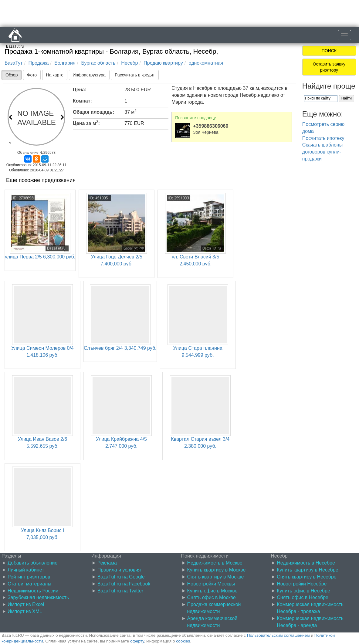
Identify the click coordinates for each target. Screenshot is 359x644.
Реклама (107, 563)
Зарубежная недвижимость (38, 597)
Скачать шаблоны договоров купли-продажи (322, 152)
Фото (32, 75)
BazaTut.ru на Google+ (122, 577)
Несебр (129, 63)
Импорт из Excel (26, 604)
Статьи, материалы (29, 584)
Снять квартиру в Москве (216, 577)
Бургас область (98, 63)
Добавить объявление (32, 563)
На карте (55, 75)
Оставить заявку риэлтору (329, 67)
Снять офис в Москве (212, 597)
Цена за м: (86, 123)
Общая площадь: (93, 112)
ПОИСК (329, 51)
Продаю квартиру (163, 63)
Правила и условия (119, 570)
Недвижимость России (33, 591)
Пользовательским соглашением (278, 635)
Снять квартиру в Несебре (307, 577)
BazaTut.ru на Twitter (120, 591)
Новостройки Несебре (302, 584)
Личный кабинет (26, 570)
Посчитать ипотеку (323, 138)
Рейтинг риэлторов (29, 577)
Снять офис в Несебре (303, 597)
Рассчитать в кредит (135, 75)
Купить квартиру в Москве (217, 570)
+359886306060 (211, 126)
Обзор (12, 75)
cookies (183, 641)
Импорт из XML (25, 611)
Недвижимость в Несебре (306, 563)
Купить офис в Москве (212, 591)
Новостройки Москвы (211, 584)
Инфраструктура (89, 75)
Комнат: (82, 101)
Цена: (80, 90)
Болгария (65, 63)
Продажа (39, 63)
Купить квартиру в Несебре (307, 570)
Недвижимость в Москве (215, 563)
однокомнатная (206, 63)
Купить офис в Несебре (303, 591)
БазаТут (14, 63)
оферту (137, 641)
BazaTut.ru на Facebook (124, 584)
